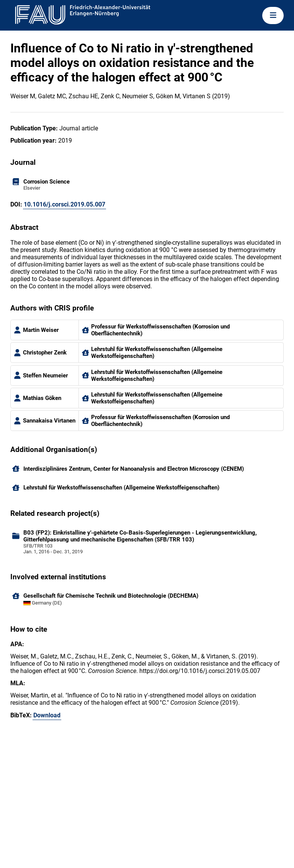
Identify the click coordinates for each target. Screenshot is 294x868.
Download (47, 715)
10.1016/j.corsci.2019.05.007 (65, 204)
